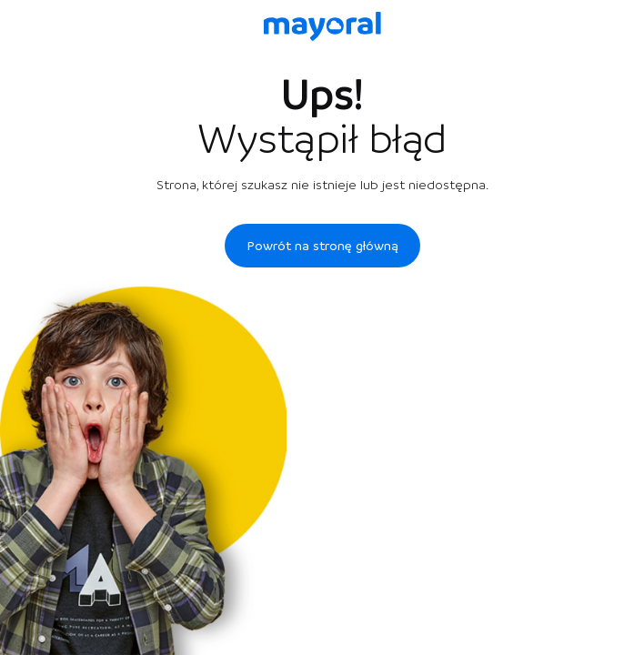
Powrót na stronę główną (322, 246)
